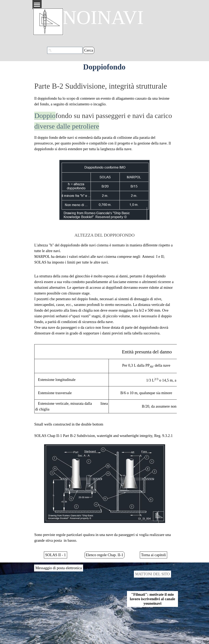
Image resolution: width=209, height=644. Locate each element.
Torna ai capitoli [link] (153, 555)
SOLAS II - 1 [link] (55, 555)
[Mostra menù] (37, 5)
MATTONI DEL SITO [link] (152, 574)
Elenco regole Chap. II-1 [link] (104, 555)
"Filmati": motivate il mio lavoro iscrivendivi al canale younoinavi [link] (152, 599)
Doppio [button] (45, 116)
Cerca (89, 50)
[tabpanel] (104, 116)
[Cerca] (65, 50)
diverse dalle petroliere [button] (67, 126)
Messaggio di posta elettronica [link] (58, 568)
